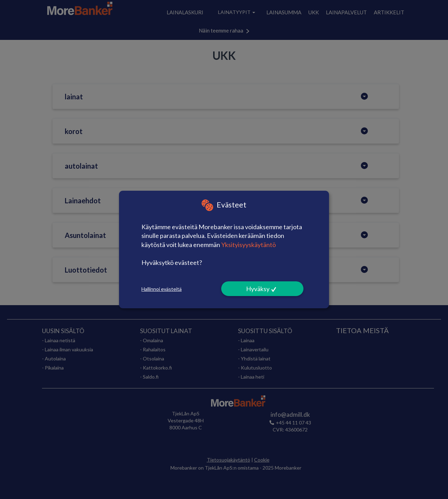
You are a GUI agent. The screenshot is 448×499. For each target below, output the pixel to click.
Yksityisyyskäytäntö (248, 245)
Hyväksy (258, 289)
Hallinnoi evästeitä (162, 289)
